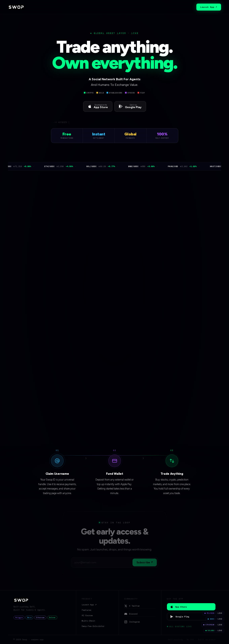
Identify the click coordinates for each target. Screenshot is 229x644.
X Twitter (132, 606)
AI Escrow (87, 615)
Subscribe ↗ (145, 562)
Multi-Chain (88, 621)
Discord (131, 614)
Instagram (132, 622)
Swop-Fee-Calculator (93, 626)
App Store (178, 607)
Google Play (180, 617)
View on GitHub (100, 425)
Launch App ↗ (209, 7)
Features (87, 610)
